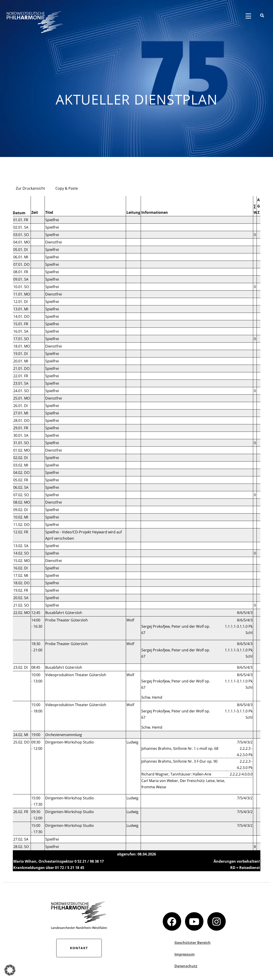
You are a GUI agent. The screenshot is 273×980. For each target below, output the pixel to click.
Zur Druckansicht (30, 188)
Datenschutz (186, 966)
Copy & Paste (67, 188)
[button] (10, 970)
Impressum (185, 954)
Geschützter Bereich (193, 943)
